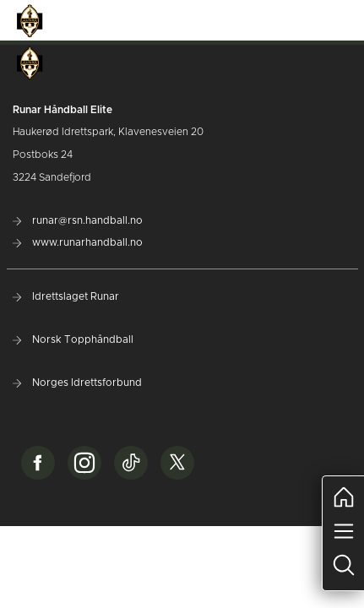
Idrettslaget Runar (66, 296)
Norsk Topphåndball (73, 339)
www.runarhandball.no (78, 242)
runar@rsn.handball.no (78, 220)
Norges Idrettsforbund (77, 383)
